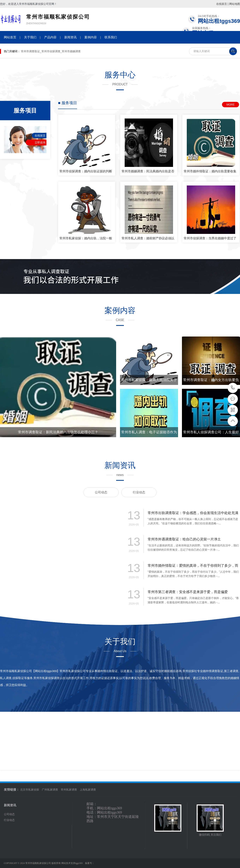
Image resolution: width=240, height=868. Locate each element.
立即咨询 (40, 143)
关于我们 (30, 37)
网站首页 (10, 37)
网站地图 (235, 4)
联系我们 (111, 37)
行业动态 (139, 492)
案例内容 (91, 37)
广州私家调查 (50, 790)
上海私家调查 (88, 790)
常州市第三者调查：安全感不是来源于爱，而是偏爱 (188, 592)
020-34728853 (233, 388)
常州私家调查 (69, 790)
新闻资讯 (70, 37)
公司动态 (101, 492)
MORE (231, 105)
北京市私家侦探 (30, 790)
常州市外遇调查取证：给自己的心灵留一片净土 (184, 539)
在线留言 (222, 4)
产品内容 (50, 37)
